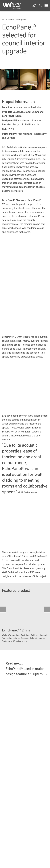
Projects (10, 20)
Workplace (21, 20)
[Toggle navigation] (46, 5)
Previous (3, 609)
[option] (25, 620)
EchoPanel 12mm (12, 116)
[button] (35, 6)
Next (47, 609)
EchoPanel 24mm (29, 112)
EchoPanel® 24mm (12, 200)
